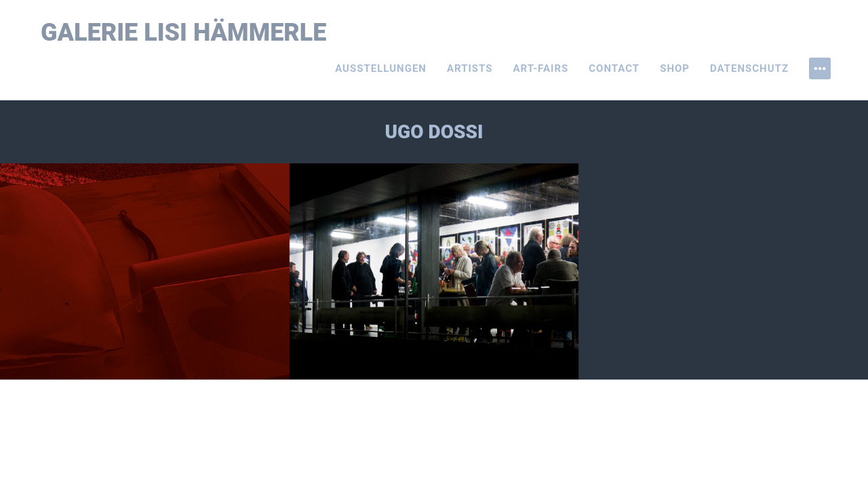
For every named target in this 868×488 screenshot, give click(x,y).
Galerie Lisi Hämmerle (184, 33)
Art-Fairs (541, 68)
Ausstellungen (381, 68)
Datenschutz (749, 68)
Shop (675, 68)
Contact (614, 68)
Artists (470, 68)
